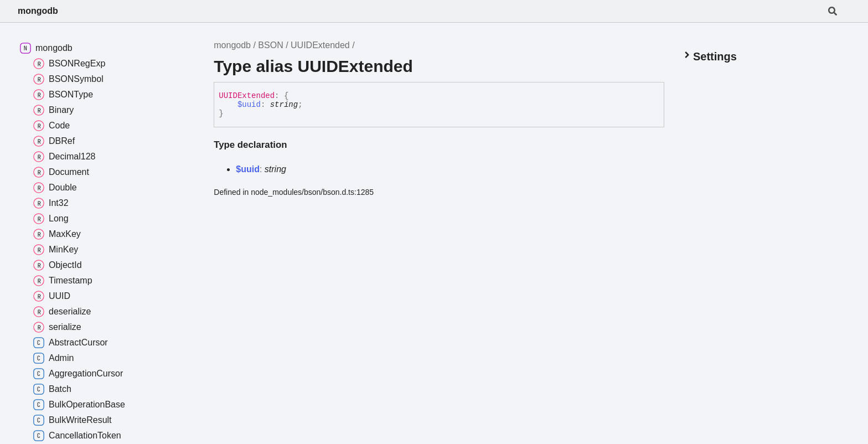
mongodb (38, 11)
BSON (270, 45)
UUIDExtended (320, 45)
